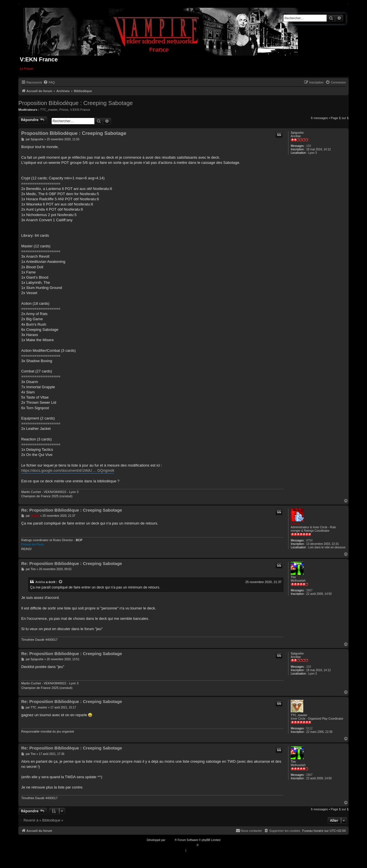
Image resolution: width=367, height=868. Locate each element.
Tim (293, 577)
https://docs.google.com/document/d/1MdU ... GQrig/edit (68, 470)
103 (309, 146)
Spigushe (297, 133)
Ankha (295, 524)
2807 (309, 590)
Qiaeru (204, 845)
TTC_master (49, 110)
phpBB (170, 840)
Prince (64, 110)
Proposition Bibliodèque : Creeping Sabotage (76, 103)
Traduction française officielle (177, 845)
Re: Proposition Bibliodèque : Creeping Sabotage (72, 510)
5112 (309, 728)
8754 (309, 540)
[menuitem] (49, 82)
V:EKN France (80, 110)
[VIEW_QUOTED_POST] (61, 582)
